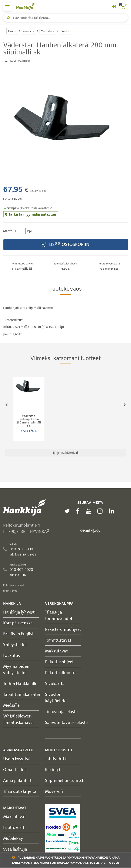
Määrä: (8, 231)
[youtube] (90, 511)
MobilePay (13, 838)
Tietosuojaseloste (61, 711)
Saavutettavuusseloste (66, 722)
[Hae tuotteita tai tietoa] (65, 18)
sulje (114, 863)
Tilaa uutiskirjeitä (20, 791)
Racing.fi (53, 769)
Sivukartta (55, 683)
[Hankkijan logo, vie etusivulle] (28, 6)
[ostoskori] (124, 7)
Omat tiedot (15, 769)
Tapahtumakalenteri (22, 694)
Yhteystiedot (15, 644)
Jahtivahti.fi (56, 759)
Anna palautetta (19, 780)
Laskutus (12, 655)
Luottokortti (14, 827)
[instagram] (101, 511)
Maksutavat (56, 651)
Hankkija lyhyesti (19, 612)
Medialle (11, 705)
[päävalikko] (7, 7)
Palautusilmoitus (61, 673)
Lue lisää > (98, 863)
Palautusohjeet (59, 662)
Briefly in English (19, 634)
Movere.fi (54, 791)
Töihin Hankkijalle (20, 683)
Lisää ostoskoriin (65, 245)
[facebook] (79, 511)
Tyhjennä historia (66, 452)
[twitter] (68, 511)
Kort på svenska (18, 623)
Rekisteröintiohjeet (63, 629)
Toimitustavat (58, 640)
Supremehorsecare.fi (65, 780)
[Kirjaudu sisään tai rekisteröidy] (114, 7)
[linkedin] (112, 511)
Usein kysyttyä (17, 759)
